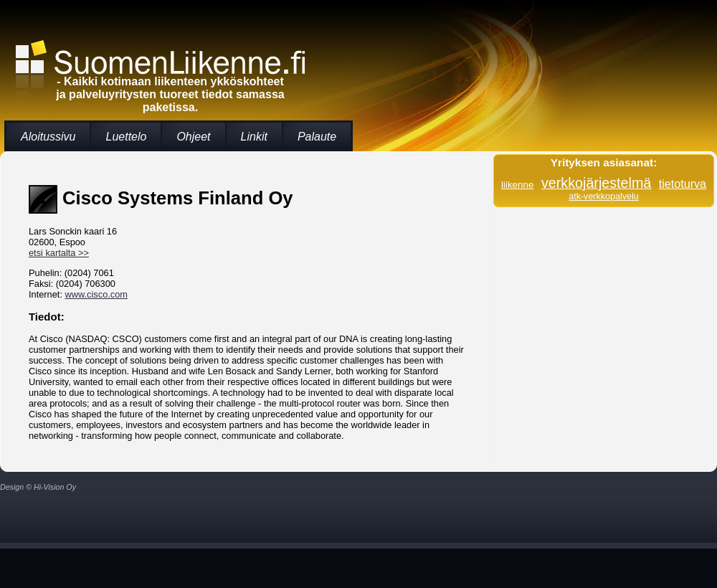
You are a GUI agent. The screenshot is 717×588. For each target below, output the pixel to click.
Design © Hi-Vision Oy (38, 487)
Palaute (317, 137)
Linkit (254, 137)
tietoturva (683, 184)
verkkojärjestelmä (596, 183)
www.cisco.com (96, 294)
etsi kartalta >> (59, 253)
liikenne (518, 185)
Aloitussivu (48, 137)
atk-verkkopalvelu (604, 196)
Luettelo (126, 137)
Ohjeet (193, 137)
